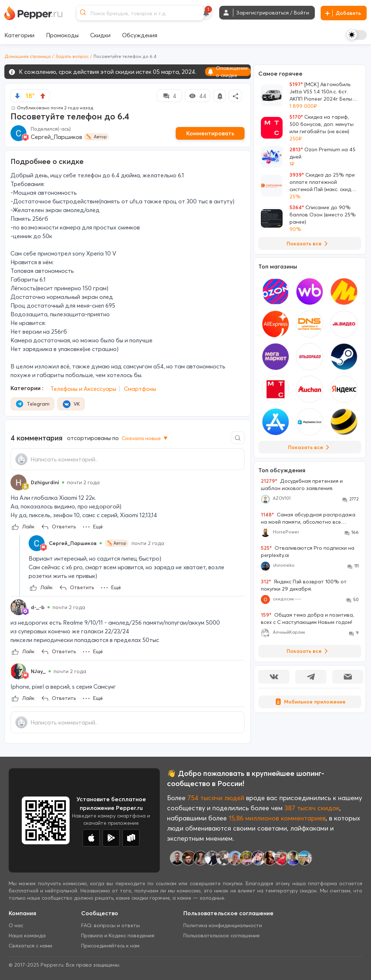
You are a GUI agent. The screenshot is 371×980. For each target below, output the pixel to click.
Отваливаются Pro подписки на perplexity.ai (308, 552)
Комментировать (210, 133)
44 (197, 96)
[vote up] (43, 96)
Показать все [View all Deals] (309, 244)
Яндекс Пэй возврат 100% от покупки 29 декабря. (304, 585)
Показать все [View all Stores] (310, 447)
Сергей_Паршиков (57, 137)
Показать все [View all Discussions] (309, 651)
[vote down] (17, 96)
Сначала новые (145, 438)
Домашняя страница (28, 56)
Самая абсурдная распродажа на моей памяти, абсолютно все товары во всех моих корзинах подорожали (308, 518)
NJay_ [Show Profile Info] (38, 671)
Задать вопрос (72, 56)
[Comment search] (238, 438)
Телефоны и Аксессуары (83, 389)
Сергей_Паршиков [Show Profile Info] (73, 543)
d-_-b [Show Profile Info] (38, 607)
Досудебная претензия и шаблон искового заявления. (302, 485)
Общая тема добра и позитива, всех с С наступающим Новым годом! (307, 618)
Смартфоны (140, 389)
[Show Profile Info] (18, 482)
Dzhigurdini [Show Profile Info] (45, 482)
